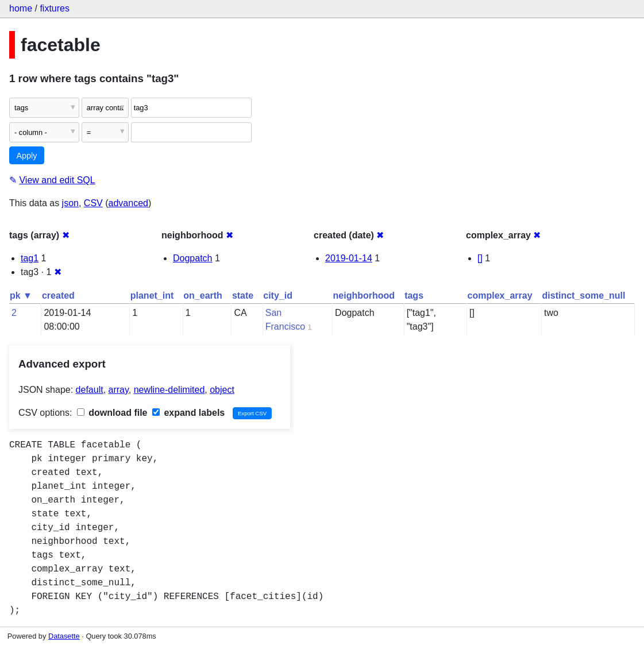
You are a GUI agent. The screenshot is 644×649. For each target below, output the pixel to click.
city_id (278, 295)
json (70, 203)
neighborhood (364, 295)
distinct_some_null (584, 295)
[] (480, 258)
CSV (93, 203)
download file (112, 413)
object (222, 390)
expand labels (188, 413)
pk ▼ (21, 295)
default (90, 390)
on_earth (203, 295)
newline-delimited (169, 390)
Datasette (64, 636)
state (243, 295)
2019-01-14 (349, 258)
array (119, 390)
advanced (128, 203)
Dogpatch (193, 258)
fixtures (55, 8)
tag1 (30, 258)
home (21, 8)
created (58, 295)
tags (414, 295)
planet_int (152, 295)
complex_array (500, 295)
